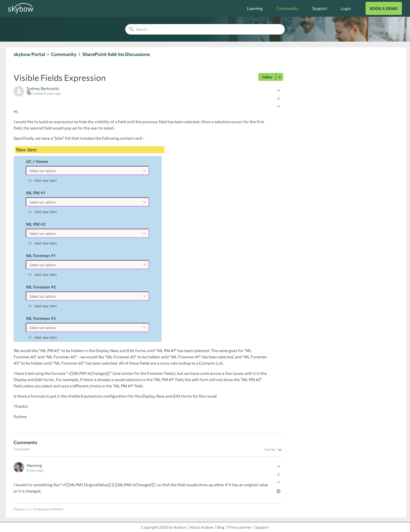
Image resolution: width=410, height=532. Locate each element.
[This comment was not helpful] (279, 482)
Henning (34, 465)
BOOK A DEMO (384, 8)
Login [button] (346, 8)
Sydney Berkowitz (43, 88)
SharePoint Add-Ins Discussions (116, 54)
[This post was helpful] (279, 91)
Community (287, 8)
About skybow (201, 527)
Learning (255, 8)
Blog (221, 527)
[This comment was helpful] (279, 466)
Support (320, 8)
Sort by (274, 450)
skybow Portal (29, 54)
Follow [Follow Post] (267, 77)
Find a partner (240, 527)
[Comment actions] (279, 491)
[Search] (205, 29)
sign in (29, 509)
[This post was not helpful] (279, 106)
